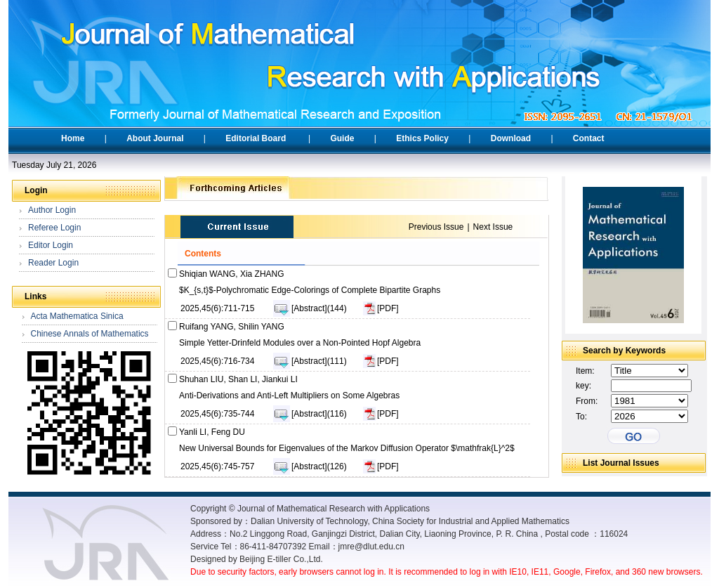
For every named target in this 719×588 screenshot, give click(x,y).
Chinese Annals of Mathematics (90, 334)
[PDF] (388, 308)
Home (73, 138)
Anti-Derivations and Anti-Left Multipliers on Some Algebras (289, 396)
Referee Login (54, 228)
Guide (342, 138)
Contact (589, 138)
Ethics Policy (422, 138)
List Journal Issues (621, 463)
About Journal (155, 138)
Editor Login (51, 245)
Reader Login (53, 263)
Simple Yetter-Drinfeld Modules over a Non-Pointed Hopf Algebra (300, 343)
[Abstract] (309, 308)
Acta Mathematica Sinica (77, 316)
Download (511, 138)
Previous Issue (436, 227)
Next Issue (493, 227)
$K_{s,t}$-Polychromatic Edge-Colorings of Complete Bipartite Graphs (310, 290)
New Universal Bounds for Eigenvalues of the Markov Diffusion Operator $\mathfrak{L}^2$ (347, 448)
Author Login (52, 210)
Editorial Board (256, 138)
